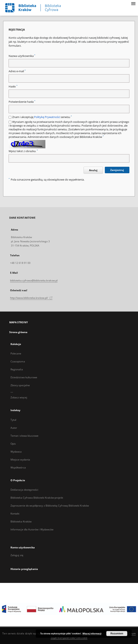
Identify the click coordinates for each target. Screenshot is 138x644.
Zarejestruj (117, 170)
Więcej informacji (92, 634)
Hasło (13, 87)
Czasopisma (18, 361)
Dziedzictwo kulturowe (24, 377)
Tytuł (13, 420)
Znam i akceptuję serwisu (42, 117)
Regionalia (17, 369)
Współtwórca (18, 468)
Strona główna (18, 332)
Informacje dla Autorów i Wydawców (32, 529)
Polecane (16, 353)
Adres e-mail (17, 71)
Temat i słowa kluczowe (25, 436)
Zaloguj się (17, 555)
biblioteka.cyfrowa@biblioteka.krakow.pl (34, 280)
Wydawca (16, 452)
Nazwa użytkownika (22, 56)
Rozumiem (117, 634)
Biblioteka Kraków (21, 521)
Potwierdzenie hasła (22, 102)
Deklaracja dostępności (24, 490)
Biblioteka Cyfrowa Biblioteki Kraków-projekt (37, 498)
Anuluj (93, 170)
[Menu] (133, 3)
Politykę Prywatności (47, 117)
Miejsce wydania (20, 460)
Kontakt (15, 514)
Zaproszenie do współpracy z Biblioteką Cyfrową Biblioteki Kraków (50, 506)
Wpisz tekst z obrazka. (23, 151)
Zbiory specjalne (20, 385)
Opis (13, 444)
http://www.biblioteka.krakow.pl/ (31, 298)
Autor (14, 428)
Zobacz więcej (19, 397)
